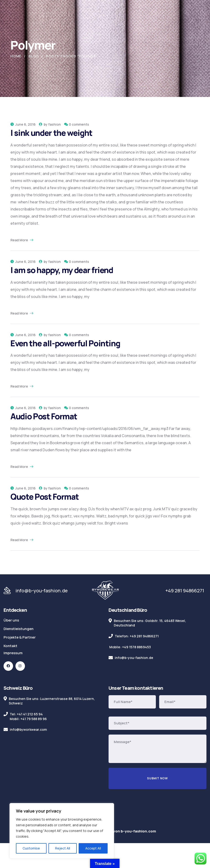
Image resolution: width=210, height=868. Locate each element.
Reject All (63, 848)
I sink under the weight (51, 133)
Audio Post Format (44, 416)
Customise (31, 848)
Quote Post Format (45, 497)
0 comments (79, 124)
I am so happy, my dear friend (62, 270)
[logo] (105, 590)
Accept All (93, 848)
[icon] (8, 666)
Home (16, 56)
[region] (62, 831)
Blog (34, 56)
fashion (55, 124)
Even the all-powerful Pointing (65, 343)
